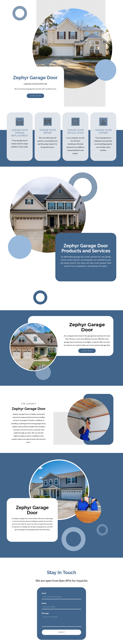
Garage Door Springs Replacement (20, 133)
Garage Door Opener (103, 131)
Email (44, 593)
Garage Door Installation (75, 131)
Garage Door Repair (48, 131)
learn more (35, 96)
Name (44, 603)
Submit (62, 632)
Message (45, 613)
